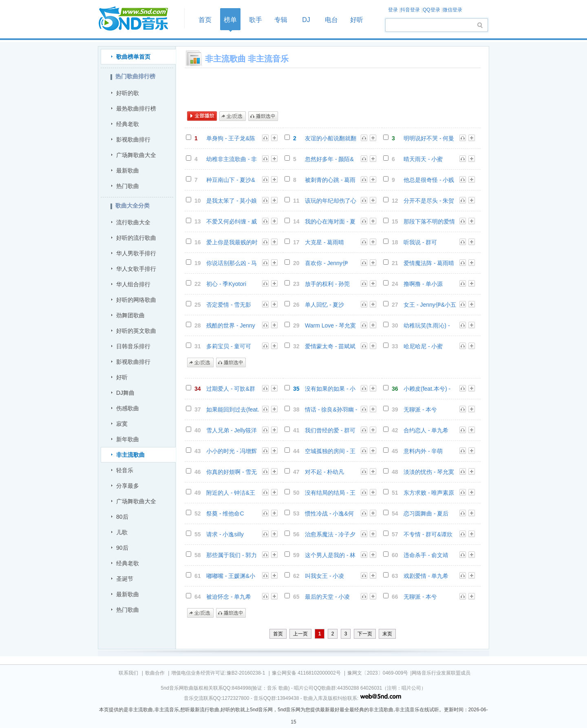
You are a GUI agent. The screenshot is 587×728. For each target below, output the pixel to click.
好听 (357, 20)
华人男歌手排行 (136, 253)
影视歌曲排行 (133, 139)
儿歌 (122, 532)
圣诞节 (125, 579)
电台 (331, 20)
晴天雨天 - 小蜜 (423, 159)
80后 (122, 517)
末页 (387, 634)
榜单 (230, 20)
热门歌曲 (128, 186)
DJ (306, 20)
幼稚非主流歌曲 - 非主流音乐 (232, 159)
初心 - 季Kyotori (226, 284)
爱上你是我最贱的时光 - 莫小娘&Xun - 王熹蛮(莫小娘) (233, 242)
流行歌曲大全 (133, 222)
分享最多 (128, 486)
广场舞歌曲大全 (136, 155)
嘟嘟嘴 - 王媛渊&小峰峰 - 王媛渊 (231, 576)
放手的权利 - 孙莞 (327, 284)
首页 (139, 19)
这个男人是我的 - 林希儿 (330, 555)
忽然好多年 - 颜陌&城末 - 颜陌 (329, 159)
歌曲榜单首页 (133, 57)
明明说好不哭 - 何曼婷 (429, 138)
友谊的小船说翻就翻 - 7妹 (331, 138)
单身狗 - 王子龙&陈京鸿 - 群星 (231, 138)
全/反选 (233, 116)
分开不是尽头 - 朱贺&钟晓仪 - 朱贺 (429, 201)
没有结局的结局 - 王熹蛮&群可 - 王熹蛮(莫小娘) (330, 493)
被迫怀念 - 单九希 (229, 597)
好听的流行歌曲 (136, 238)
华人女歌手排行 (136, 269)
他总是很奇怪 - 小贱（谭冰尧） (429, 180)
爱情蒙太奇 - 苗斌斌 (330, 346)
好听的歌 (128, 93)
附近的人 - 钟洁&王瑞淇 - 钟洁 (231, 493)
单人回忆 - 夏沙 (324, 305)
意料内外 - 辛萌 (423, 451)
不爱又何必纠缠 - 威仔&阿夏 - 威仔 (232, 222)
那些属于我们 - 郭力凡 (232, 555)
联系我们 (128, 673)
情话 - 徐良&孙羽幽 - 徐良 (331, 410)
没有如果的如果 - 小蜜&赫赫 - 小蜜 (330, 389)
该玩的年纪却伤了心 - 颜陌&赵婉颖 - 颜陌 (331, 201)
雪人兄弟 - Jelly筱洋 (232, 430)
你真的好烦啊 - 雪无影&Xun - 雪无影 (232, 472)
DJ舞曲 (125, 393)
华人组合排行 (133, 284)
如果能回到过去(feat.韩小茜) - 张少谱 (233, 410)
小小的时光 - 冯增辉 (232, 451)
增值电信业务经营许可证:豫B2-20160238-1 (218, 673)
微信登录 (452, 10)
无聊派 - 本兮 (420, 409)
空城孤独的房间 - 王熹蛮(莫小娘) (330, 451)
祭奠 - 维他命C (225, 513)
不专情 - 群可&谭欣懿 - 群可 (428, 534)
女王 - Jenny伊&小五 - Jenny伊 (430, 305)
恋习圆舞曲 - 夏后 (426, 513)
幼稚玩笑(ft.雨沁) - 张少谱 (427, 326)
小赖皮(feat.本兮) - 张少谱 (427, 389)
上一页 (300, 634)
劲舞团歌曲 (130, 315)
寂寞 (122, 424)
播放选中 (263, 116)
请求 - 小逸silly (225, 534)
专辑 (281, 20)
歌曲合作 (155, 673)
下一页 (365, 634)
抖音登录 (410, 10)
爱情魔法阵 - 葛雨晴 (429, 263)
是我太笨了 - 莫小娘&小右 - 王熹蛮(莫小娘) (232, 201)
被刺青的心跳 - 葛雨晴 (330, 180)
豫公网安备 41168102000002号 (306, 673)
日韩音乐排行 (133, 346)
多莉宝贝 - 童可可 (229, 346)
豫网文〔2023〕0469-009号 (378, 673)
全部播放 (202, 116)
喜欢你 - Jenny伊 (327, 263)
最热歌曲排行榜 (136, 108)
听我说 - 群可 (420, 242)
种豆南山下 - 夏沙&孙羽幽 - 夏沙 (231, 180)
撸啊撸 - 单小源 (423, 284)
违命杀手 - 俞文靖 (426, 555)
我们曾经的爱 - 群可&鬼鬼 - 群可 (330, 430)
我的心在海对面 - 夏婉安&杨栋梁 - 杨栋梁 (330, 222)
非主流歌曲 (130, 455)
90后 (122, 548)
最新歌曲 (128, 170)
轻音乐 (125, 470)
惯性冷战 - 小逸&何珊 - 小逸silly (329, 514)
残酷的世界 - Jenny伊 (231, 326)
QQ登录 (431, 10)
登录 (393, 10)
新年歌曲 (128, 439)
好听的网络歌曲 (136, 300)
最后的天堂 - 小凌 (327, 597)
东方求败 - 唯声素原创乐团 (429, 493)
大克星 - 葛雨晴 (324, 242)
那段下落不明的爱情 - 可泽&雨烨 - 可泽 (429, 222)
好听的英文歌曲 (136, 331)
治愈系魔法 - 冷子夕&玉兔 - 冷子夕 (330, 534)
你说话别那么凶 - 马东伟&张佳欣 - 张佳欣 (232, 263)
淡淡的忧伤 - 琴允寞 (429, 472)
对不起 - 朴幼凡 (324, 472)
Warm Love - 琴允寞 (331, 325)
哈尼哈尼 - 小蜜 (423, 346)
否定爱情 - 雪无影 (229, 305)
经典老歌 (128, 124)
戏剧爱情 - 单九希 (426, 576)
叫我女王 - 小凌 (324, 576)
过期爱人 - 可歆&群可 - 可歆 (231, 389)
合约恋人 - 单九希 (426, 430)
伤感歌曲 (128, 408)
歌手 (256, 20)
